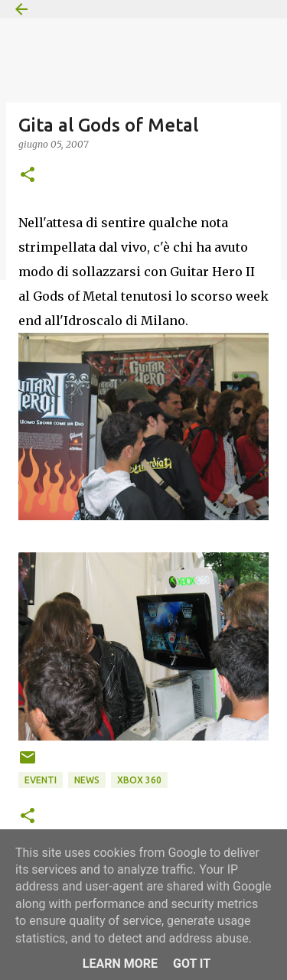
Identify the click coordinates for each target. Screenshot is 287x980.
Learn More (120, 964)
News (87, 780)
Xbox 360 (139, 780)
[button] (28, 176)
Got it (192, 964)
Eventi (41, 780)
